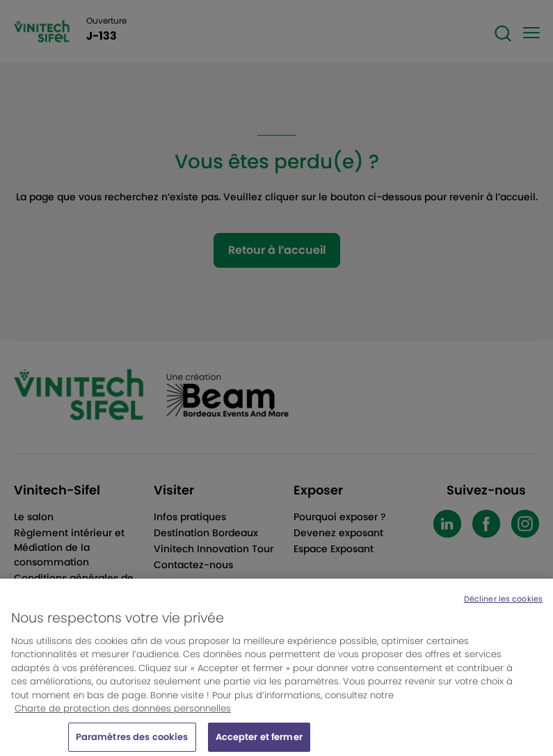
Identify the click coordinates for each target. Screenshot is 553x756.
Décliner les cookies (503, 604)
